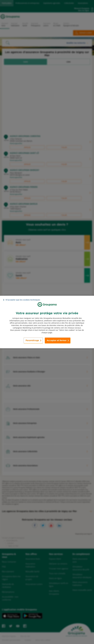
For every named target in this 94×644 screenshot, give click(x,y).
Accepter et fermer (57, 340)
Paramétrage (32, 340)
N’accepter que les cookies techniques (23, 300)
